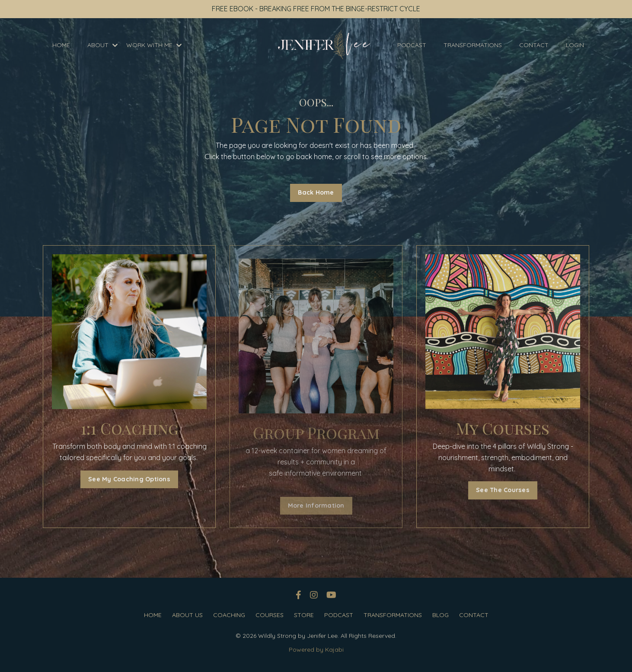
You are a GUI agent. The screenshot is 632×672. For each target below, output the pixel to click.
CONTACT (534, 45)
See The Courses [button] (505, 490)
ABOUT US (187, 615)
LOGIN (575, 45)
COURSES (270, 615)
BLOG (440, 615)
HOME (61, 45)
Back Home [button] (316, 192)
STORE (304, 615)
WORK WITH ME (154, 45)
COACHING (229, 615)
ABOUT (102, 45)
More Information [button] (316, 506)
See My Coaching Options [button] (127, 479)
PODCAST (412, 45)
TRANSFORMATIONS (473, 45)
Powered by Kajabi (316, 650)
